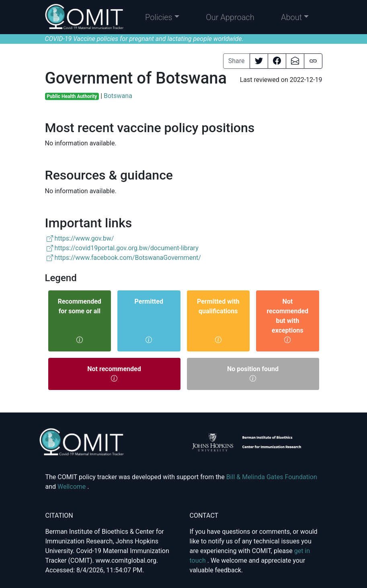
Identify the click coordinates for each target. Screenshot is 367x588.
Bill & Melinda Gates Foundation (272, 477)
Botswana (118, 96)
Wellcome (72, 487)
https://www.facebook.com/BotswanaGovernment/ (124, 258)
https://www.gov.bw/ (80, 238)
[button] (162, 17)
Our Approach (230, 17)
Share (237, 61)
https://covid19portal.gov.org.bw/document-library (123, 248)
